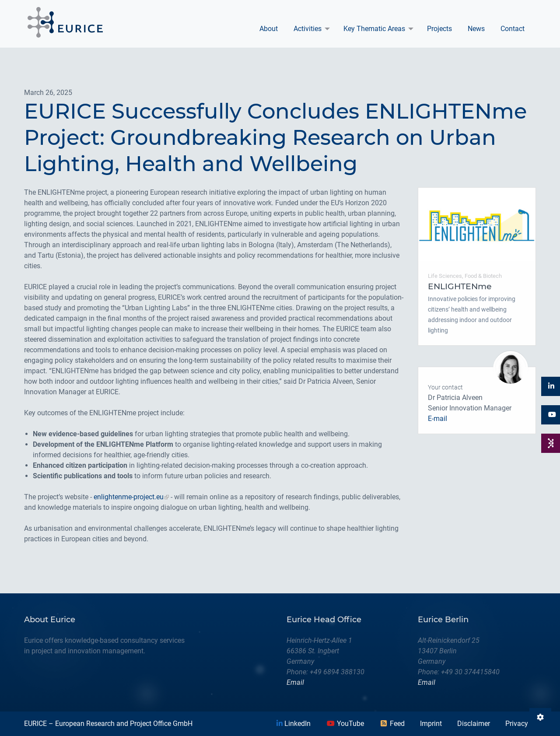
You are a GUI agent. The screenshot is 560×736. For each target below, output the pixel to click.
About (269, 29)
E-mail (437, 419)
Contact (513, 29)
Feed (392, 724)
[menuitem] (269, 29)
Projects (439, 29)
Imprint (431, 724)
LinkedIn (294, 724)
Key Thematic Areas (374, 29)
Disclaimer (474, 724)
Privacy (517, 724)
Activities (308, 29)
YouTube (345, 724)
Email (295, 682)
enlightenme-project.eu (129, 497)
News (476, 29)
